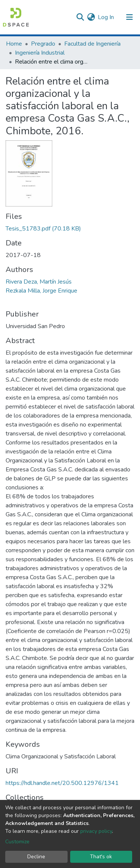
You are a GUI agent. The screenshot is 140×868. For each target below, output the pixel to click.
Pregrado (43, 44)
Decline (36, 857)
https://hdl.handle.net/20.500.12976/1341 (62, 783)
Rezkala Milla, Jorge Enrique (41, 291)
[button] (91, 17)
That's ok (101, 857)
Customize (17, 842)
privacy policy (96, 831)
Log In (106, 17)
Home (14, 44)
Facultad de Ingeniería (92, 44)
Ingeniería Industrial (40, 53)
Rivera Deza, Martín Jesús (39, 282)
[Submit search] (80, 17)
